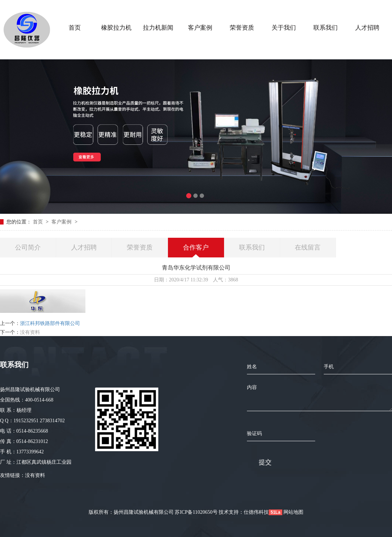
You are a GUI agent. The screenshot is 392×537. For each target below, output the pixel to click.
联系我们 (252, 247)
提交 (265, 462)
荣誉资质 (140, 247)
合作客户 (196, 247)
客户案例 (62, 222)
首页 (39, 222)
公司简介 (28, 247)
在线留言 (308, 247)
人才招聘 (84, 247)
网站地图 (293, 512)
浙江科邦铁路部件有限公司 (50, 323)
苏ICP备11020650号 (196, 512)
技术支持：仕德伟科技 (244, 512)
